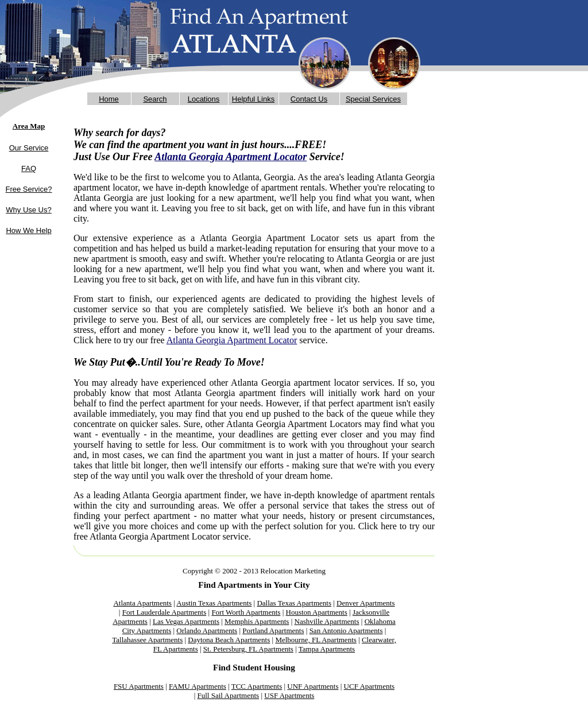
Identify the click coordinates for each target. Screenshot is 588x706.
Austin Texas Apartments (214, 603)
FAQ (29, 168)
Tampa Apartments (327, 649)
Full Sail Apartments (229, 695)
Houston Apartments (317, 612)
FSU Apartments (139, 686)
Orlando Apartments (207, 631)
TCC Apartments (257, 686)
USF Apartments (289, 695)
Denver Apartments (365, 603)
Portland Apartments (273, 631)
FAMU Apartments (198, 686)
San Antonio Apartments (346, 631)
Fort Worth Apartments (246, 612)
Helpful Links (253, 99)
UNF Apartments (313, 686)
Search (155, 99)
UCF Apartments (369, 686)
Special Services (373, 99)
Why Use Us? (28, 210)
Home (109, 99)
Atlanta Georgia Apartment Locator (231, 157)
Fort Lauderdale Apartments (165, 612)
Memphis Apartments (257, 621)
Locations (204, 99)
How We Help (28, 230)
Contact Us (309, 99)
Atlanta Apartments (142, 603)
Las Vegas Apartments (186, 621)
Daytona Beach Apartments (229, 640)
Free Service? (29, 189)
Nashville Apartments (327, 621)
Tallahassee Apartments (147, 640)
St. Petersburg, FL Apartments (248, 649)
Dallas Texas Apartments (294, 603)
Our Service (29, 148)
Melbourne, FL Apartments (316, 640)
